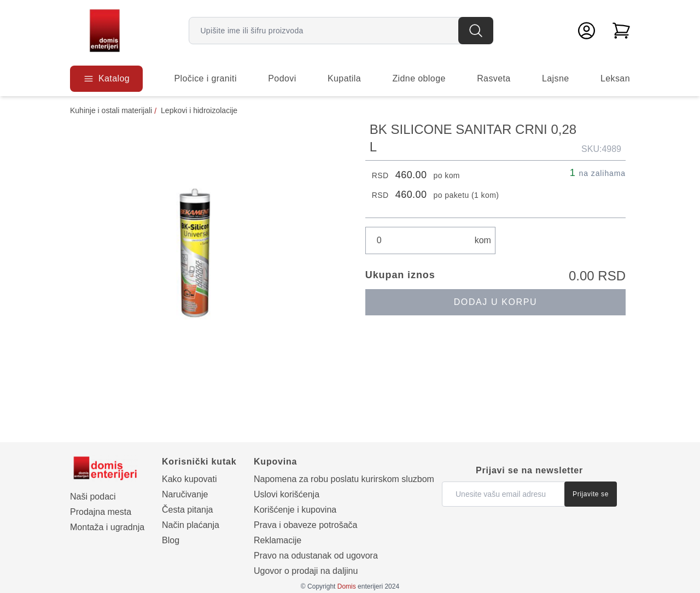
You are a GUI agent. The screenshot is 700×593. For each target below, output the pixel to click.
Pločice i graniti (205, 78)
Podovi (282, 78)
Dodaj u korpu (495, 302)
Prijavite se (591, 494)
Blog (171, 540)
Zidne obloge (419, 78)
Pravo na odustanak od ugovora (316, 556)
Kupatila (344, 78)
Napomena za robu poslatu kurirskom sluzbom (344, 479)
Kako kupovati (189, 479)
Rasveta (494, 78)
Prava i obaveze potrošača (305, 525)
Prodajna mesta (101, 512)
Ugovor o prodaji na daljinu (306, 571)
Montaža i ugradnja (107, 527)
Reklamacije (278, 540)
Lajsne (556, 78)
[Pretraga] (476, 31)
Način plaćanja (191, 525)
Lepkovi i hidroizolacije (199, 110)
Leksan (615, 78)
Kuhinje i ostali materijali (111, 110)
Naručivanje (185, 494)
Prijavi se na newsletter (529, 470)
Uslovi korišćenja (287, 494)
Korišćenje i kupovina (295, 510)
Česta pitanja (187, 510)
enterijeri (360, 586)
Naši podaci (93, 497)
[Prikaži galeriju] (202, 253)
